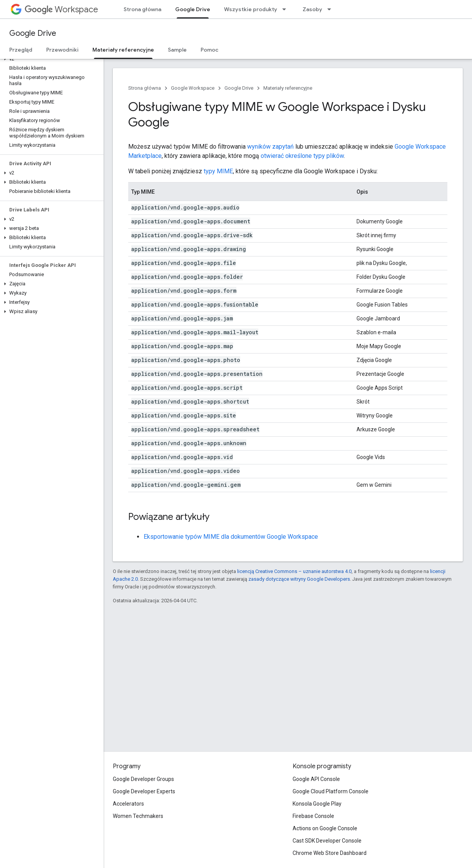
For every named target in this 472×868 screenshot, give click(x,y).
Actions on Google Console (325, 828)
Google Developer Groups (143, 779)
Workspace (61, 9)
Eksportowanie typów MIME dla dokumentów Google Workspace (231, 537)
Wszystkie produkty (251, 9)
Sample (177, 50)
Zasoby (312, 9)
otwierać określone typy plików (302, 156)
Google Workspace (193, 88)
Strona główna (142, 9)
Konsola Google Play (317, 804)
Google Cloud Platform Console (331, 791)
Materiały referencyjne (288, 88)
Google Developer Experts (144, 791)
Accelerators (128, 804)
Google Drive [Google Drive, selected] (193, 9)
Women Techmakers (138, 816)
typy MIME (218, 171)
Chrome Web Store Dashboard (330, 853)
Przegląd (21, 50)
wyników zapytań (270, 147)
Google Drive (33, 33)
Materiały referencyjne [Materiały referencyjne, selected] (123, 50)
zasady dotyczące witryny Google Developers (299, 579)
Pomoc (209, 50)
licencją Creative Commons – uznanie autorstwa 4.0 (294, 571)
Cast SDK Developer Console (327, 841)
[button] (50, 59)
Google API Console (316, 779)
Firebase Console (313, 816)
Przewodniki (62, 50)
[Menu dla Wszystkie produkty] (286, 9)
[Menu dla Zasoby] (331, 9)
